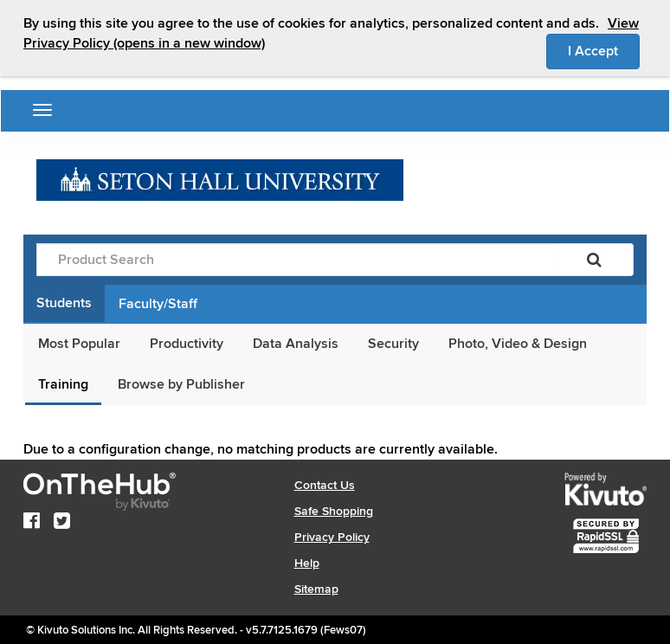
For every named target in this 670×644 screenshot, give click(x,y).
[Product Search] (296, 260)
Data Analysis (296, 344)
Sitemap (316, 589)
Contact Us (325, 485)
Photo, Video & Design (518, 344)
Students (64, 303)
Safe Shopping (334, 511)
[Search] (594, 260)
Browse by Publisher (181, 384)
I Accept (604, 50)
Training (63, 384)
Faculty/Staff (158, 304)
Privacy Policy (332, 537)
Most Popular (79, 344)
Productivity (187, 344)
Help (307, 563)
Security (393, 344)
